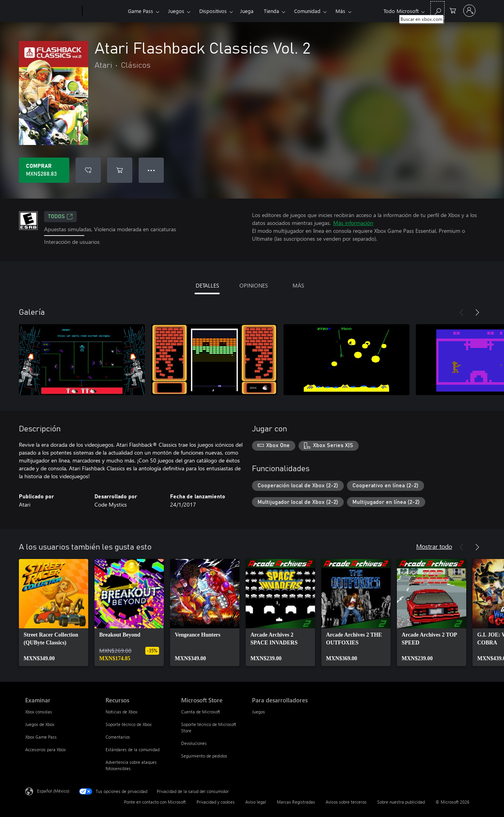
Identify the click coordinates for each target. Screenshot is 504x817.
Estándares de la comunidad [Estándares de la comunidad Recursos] (132, 749)
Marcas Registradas (296, 802)
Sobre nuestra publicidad (401, 802)
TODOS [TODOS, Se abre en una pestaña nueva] (60, 217)
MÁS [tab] (298, 285)
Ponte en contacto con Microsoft (155, 802)
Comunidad (307, 11)
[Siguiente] (477, 312)
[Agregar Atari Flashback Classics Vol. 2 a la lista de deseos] (88, 170)
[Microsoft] (52, 11)
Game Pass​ (141, 11)
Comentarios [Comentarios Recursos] (118, 737)
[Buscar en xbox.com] (437, 10)
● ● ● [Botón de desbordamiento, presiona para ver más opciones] (151, 170)
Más (340, 11)
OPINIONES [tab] (254, 285)
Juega (247, 11)
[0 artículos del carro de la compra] (453, 10)
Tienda (271, 11)
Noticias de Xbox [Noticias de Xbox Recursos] (121, 712)
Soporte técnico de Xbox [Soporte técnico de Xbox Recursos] (129, 724)
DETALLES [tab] (207, 285)
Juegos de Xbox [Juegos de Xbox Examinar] (40, 724)
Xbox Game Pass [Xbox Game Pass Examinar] (41, 737)
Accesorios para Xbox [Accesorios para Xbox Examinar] (45, 749)
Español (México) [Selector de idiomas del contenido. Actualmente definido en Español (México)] (53, 791)
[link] (54, 613)
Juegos (176, 11)
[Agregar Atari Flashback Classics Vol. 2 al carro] (120, 170)
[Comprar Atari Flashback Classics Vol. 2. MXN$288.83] (44, 170)
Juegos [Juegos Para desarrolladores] (258, 712)
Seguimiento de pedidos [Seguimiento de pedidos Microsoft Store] (204, 756)
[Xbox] (104, 11)
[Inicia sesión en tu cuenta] (469, 11)
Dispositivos (213, 11)
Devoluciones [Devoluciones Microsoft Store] (194, 743)
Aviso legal (256, 802)
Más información (353, 223)
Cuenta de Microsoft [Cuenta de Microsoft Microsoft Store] (201, 712)
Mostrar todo (434, 546)
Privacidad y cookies (216, 802)
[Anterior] (461, 312)
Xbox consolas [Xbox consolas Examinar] (39, 712)
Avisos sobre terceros (346, 802)
